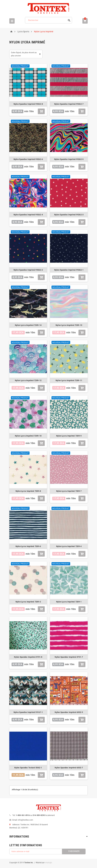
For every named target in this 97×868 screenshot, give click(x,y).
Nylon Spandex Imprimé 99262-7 (69, 104)
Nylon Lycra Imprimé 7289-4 (69, 546)
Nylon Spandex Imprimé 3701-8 (28, 657)
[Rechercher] (48, 20)
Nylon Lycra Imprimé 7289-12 (28, 380)
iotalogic (49, 863)
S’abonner (74, 851)
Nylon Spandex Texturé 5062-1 (28, 768)
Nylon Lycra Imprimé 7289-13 (69, 325)
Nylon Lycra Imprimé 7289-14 (28, 325)
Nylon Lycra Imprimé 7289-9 (69, 436)
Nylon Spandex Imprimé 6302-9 (69, 712)
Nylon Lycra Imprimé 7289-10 (28, 436)
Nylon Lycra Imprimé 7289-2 (28, 602)
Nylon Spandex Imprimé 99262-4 (28, 215)
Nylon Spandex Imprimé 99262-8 (28, 104)
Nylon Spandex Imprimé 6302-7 (69, 768)
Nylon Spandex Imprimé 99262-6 (28, 159)
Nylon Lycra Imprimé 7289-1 (69, 602)
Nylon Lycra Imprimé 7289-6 (28, 546)
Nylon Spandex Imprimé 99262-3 (69, 215)
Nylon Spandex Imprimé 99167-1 (28, 712)
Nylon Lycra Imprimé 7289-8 (28, 491)
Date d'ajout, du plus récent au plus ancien (24, 54)
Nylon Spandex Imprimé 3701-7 (69, 657)
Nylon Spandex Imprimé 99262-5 (69, 159)
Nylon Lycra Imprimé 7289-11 (69, 380)
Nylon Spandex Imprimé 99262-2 (28, 270)
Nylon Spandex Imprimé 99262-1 (69, 270)
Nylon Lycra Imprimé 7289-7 (69, 491)
